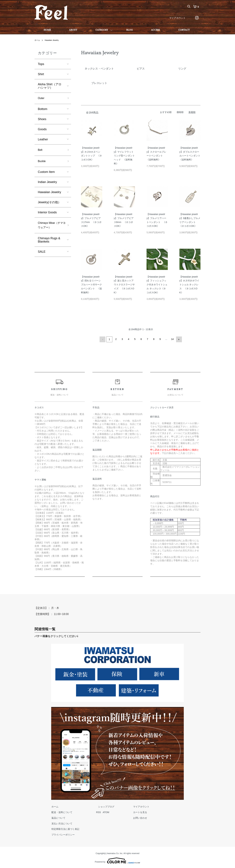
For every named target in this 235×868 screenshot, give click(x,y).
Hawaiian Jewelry (53, 40)
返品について (56, 817)
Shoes (42, 120)
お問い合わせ (130, 817)
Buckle (42, 163)
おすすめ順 (166, 112)
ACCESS (156, 30)
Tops (41, 64)
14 (172, 339)
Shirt (41, 74)
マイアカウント (177, 18)
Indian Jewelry (47, 184)
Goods (42, 130)
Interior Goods (47, 214)
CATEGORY (102, 30)
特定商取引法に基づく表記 (63, 829)
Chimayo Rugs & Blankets (49, 243)
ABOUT (73, 30)
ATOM (102, 812)
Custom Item (46, 174)
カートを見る (130, 812)
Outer (42, 99)
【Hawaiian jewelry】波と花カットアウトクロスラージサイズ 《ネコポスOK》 (124, 285)
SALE (42, 255)
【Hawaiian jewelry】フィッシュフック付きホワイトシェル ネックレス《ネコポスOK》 (157, 285)
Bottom (43, 110)
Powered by (117, 860)
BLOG (130, 30)
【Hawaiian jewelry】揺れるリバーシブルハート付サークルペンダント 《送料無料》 (91, 285)
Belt (40, 151)
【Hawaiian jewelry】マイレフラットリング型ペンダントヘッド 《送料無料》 (124, 156)
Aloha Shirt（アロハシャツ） (50, 86)
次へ (178, 339)
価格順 (180, 112)
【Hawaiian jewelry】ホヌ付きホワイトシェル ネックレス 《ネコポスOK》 (189, 285)
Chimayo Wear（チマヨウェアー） (51, 228)
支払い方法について (60, 823)
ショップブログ (100, 806)
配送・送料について (60, 812)
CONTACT (184, 30)
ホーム (38, 40)
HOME (47, 30)
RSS (95, 812)
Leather (43, 140)
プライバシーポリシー (61, 834)
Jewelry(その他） (49, 204)
